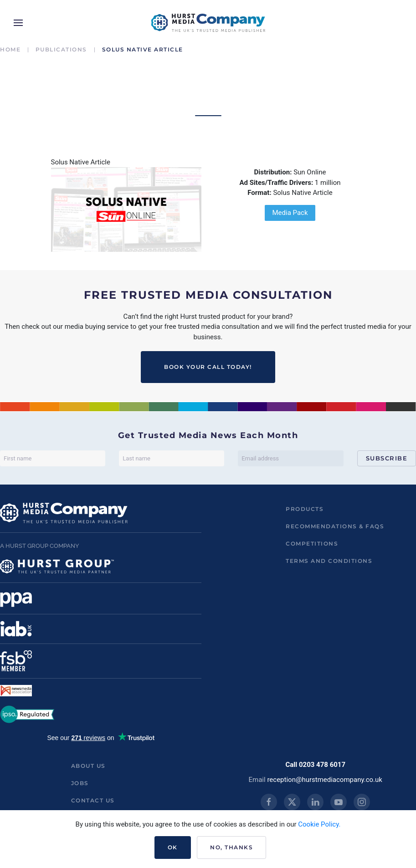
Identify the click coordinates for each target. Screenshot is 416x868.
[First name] (53, 458)
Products (305, 509)
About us (88, 766)
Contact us (93, 800)
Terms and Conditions (329, 561)
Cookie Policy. (319, 824)
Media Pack (290, 213)
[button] (18, 23)
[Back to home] (208, 23)
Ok (173, 847)
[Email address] (290, 458)
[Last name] (172, 458)
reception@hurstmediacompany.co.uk (325, 780)
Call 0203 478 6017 (315, 765)
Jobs (80, 783)
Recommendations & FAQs (335, 526)
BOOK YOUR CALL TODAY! (208, 367)
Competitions (312, 544)
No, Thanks (231, 847)
